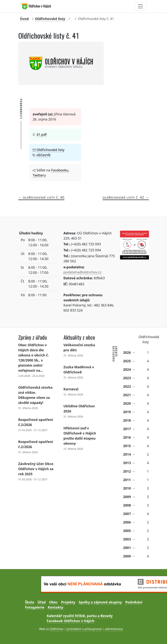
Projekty (68, 602)
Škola (30, 602)
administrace (114, 629)
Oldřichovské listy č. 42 (123, 197)
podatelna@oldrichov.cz (82, 272)
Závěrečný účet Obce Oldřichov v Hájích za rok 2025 (36, 469)
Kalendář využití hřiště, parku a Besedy (80, 616)
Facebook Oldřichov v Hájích (71, 621)
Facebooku (60, 170)
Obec (53, 602)
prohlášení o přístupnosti (84, 629)
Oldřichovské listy (50, 19)
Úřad (42, 602)
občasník (44, 155)
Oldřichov (57, 629)
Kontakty (56, 607)
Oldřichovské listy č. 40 (44, 197)
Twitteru (39, 175)
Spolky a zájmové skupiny (100, 602)
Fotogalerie (35, 607)
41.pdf (42, 134)
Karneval (71, 389)
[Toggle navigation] (140, 6)
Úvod (24, 19)
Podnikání (134, 602)
